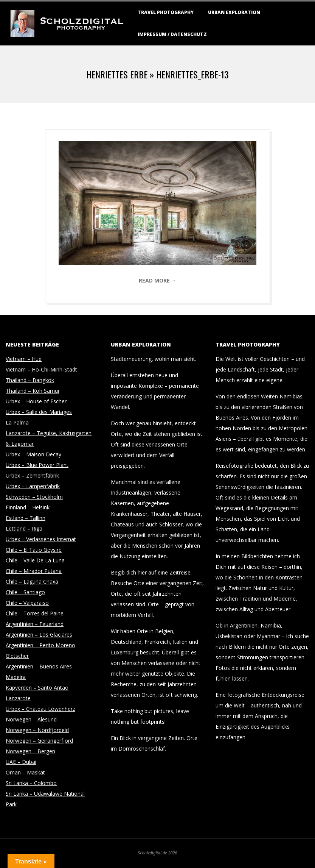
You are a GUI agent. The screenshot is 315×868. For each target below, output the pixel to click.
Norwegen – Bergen (30, 751)
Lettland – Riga (24, 528)
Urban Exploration (234, 12)
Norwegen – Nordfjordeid (37, 730)
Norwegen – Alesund (31, 719)
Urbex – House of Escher (36, 401)
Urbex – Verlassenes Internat (41, 539)
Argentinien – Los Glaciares (39, 635)
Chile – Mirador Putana (34, 571)
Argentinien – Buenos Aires (39, 666)
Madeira (16, 677)
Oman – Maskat (25, 772)
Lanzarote (18, 698)
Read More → (158, 280)
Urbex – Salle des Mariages (39, 412)
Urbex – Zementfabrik (32, 475)
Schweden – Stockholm (34, 497)
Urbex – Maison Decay (33, 454)
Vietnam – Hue (24, 359)
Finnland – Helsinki (28, 507)
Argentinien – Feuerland (35, 624)
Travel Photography (166, 12)
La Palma (17, 422)
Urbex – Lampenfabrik (33, 486)
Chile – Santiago (25, 592)
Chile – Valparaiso (27, 603)
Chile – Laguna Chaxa (32, 582)
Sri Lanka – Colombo (31, 783)
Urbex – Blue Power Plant (37, 465)
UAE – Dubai (21, 762)
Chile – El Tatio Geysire (34, 550)
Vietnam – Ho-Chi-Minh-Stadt (41, 369)
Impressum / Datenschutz (172, 34)
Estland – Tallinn (26, 518)
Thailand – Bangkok (30, 380)
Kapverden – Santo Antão (37, 688)
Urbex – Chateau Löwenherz (40, 709)
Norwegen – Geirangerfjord (39, 741)
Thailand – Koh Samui (32, 391)
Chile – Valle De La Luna (35, 560)
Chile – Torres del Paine (35, 613)
